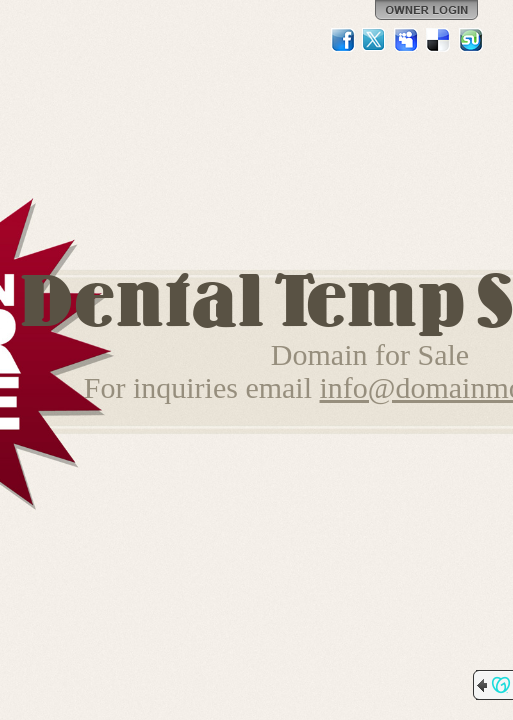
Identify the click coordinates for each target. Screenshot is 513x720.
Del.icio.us (439, 40)
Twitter (375, 40)
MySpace (407, 40)
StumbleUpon (471, 40)
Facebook (343, 40)
